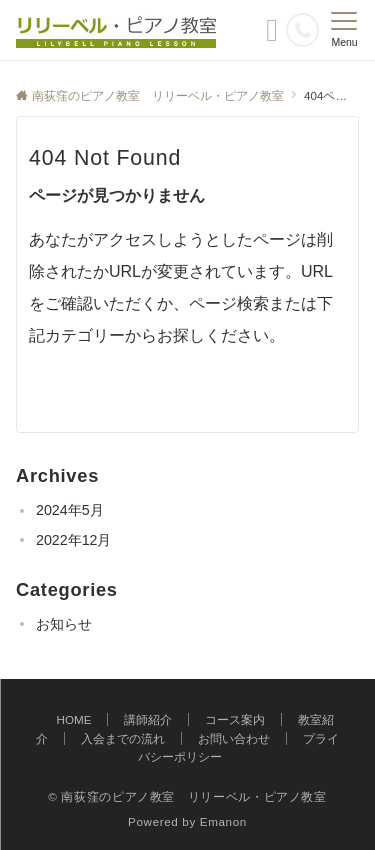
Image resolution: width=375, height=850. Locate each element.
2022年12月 (73, 540)
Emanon (223, 821)
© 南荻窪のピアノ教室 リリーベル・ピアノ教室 (187, 796)
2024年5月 (70, 510)
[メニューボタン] (344, 30)
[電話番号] (302, 29)
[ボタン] (272, 35)
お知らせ (64, 624)
